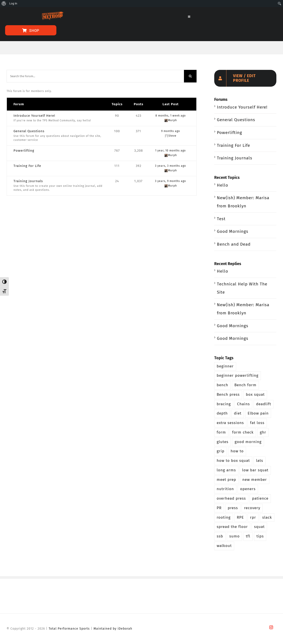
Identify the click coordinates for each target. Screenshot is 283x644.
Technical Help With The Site (242, 288)
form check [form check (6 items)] (243, 432)
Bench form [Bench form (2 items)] (245, 385)
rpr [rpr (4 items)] (253, 517)
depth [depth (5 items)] (222, 413)
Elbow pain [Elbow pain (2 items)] (258, 413)
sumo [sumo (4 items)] (234, 536)
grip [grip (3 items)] (221, 451)
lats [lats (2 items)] (260, 461)
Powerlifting (24, 151)
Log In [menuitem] (13, 3)
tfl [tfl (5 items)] (248, 536)
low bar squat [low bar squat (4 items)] (255, 470)
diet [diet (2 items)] (238, 413)
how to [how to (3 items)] (237, 451)
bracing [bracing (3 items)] (224, 404)
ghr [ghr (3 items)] (263, 432)
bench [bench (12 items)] (222, 385)
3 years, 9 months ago (170, 181)
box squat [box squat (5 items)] (255, 395)
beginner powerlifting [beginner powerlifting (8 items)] (238, 376)
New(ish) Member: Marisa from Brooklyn (243, 202)
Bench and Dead (234, 244)
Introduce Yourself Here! (34, 116)
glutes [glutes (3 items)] (223, 442)
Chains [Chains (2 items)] (243, 404)
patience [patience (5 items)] (260, 498)
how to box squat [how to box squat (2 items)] (233, 461)
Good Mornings (233, 231)
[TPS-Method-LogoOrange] (52, 14)
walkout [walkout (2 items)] (224, 546)
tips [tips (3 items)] (260, 536)
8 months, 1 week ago (171, 116)
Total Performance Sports (69, 629)
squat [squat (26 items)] (259, 527)
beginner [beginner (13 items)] (225, 366)
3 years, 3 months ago (170, 166)
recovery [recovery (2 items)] (252, 508)
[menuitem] (4, 4)
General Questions (29, 131)
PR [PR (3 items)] (219, 508)
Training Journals (28, 181)
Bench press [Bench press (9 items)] (228, 395)
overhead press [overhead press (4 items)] (231, 498)
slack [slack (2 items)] (267, 517)
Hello (223, 185)
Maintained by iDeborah (113, 629)
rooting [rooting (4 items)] (224, 517)
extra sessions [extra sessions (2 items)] (230, 423)
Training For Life (27, 166)
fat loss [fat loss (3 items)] (257, 423)
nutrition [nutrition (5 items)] (225, 489)
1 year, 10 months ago (170, 151)
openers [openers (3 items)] (248, 489)
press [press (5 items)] (233, 508)
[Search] (190, 76)
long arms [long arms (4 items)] (226, 470)
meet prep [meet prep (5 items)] (226, 480)
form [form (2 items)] (221, 432)
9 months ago (171, 131)
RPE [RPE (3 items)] (240, 517)
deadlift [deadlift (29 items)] (264, 404)
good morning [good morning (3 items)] (248, 442)
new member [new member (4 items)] (255, 480)
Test (221, 219)
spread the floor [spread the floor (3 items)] (232, 527)
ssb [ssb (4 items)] (220, 536)
